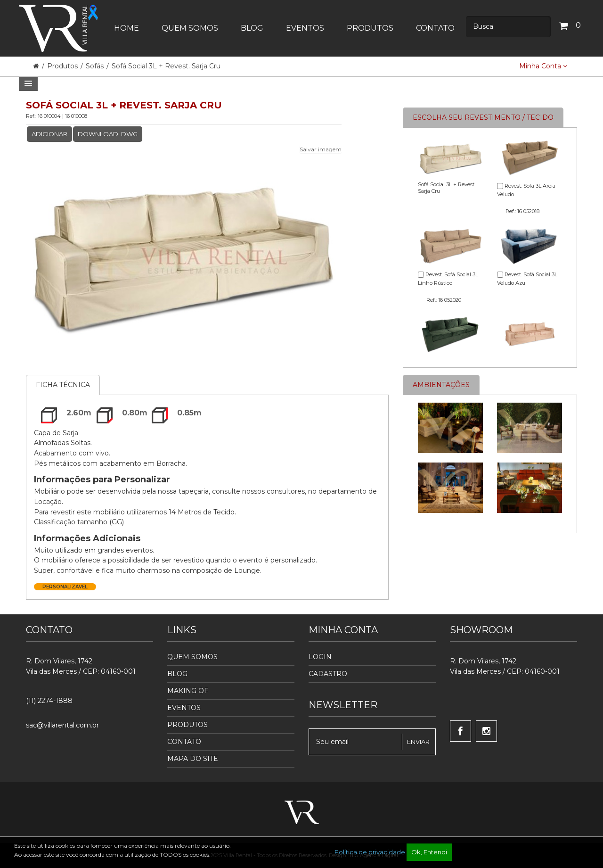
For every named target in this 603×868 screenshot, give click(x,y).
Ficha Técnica (63, 385)
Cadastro (328, 674)
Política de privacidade (370, 852)
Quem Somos (192, 657)
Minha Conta (543, 66)
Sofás (95, 66)
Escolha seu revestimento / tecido (483, 117)
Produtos (63, 66)
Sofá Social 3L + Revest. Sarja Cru (166, 66)
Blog (177, 674)
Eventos (184, 708)
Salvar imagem (321, 149)
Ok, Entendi (429, 852)
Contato (184, 742)
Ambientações (441, 385)
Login (320, 657)
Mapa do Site (193, 759)
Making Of (188, 691)
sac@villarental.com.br (62, 725)
